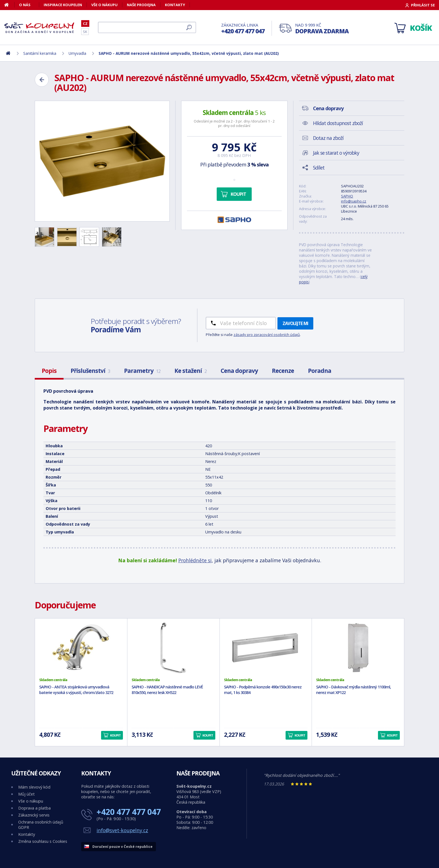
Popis (49, 371)
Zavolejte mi (295, 323)
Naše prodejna (141, 5)
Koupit (238, 194)
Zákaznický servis (34, 815)
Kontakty (175, 5)
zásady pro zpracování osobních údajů (267, 335)
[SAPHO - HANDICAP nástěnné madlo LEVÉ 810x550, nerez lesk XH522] (173, 648)
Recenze (283, 371)
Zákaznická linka (243, 29)
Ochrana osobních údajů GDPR (41, 825)
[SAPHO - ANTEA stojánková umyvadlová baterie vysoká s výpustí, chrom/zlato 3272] (81, 648)
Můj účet (26, 794)
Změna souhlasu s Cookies (43, 841)
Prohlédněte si (195, 560)
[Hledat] (147, 27)
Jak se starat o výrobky (336, 153)
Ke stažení (191, 371)
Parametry (142, 371)
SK (85, 32)
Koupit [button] (115, 735)
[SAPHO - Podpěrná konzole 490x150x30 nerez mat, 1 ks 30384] (266, 648)
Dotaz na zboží (328, 138)
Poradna (320, 371)
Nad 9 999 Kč (322, 29)
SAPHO (347, 196)
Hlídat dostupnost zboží (338, 123)
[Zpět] (42, 80)
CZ (85, 23)
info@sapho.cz (354, 201)
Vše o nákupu (104, 5)
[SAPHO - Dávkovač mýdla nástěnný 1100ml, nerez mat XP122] (358, 648)
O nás (25, 5)
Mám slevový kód (34, 787)
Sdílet (319, 168)
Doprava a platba (34, 808)
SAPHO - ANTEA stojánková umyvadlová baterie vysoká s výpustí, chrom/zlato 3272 (76, 690)
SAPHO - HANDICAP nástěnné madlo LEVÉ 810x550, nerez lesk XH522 (167, 690)
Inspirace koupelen (63, 5)
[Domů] (9, 5)
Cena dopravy (239, 371)
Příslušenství (90, 371)
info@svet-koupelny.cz (122, 830)
